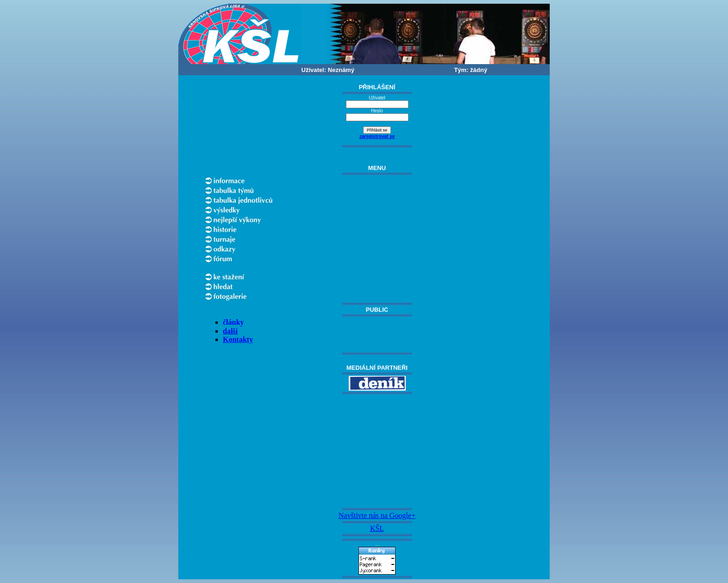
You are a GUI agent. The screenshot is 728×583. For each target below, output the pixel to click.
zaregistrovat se (377, 136)
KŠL (377, 528)
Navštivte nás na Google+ (377, 515)
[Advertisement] (377, 451)
